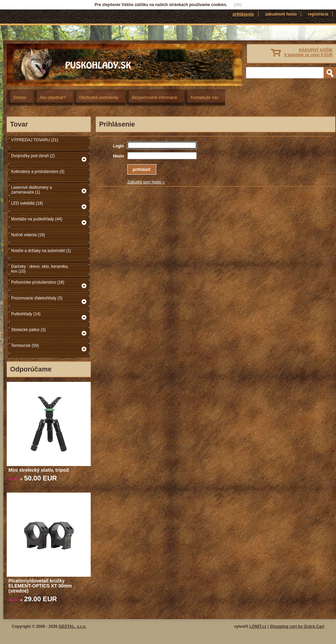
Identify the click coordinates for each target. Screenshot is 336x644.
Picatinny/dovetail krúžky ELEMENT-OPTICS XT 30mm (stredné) (40, 586)
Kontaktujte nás (204, 98)
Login (118, 146)
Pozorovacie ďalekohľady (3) (37, 298)
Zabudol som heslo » (146, 182)
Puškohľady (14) (26, 314)
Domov (20, 98)
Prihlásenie (243, 14)
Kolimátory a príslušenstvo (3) (38, 172)
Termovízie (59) (25, 346)
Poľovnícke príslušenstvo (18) (38, 282)
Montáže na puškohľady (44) (37, 219)
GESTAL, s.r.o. (73, 627)
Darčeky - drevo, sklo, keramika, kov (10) (40, 269)
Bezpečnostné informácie (155, 98)
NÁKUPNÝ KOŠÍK (308, 52)
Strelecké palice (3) (28, 330)
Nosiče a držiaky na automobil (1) (41, 251)
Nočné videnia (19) (28, 235)
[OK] (238, 5)
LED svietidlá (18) (27, 203)
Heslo (118, 156)
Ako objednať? (53, 98)
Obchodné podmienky (99, 98)
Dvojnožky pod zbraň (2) (33, 156)
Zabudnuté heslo (281, 14)
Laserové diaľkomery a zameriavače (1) (32, 190)
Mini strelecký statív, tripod (38, 470)
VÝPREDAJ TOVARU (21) (35, 140)
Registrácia (318, 14)
